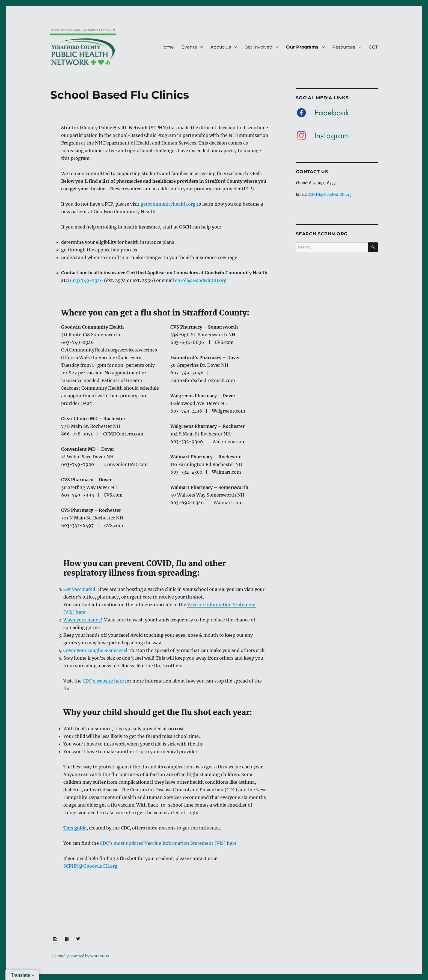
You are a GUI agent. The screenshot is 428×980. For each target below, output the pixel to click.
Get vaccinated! (80, 589)
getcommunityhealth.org (168, 204)
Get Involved (258, 47)
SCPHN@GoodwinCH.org (90, 866)
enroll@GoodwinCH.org (201, 280)
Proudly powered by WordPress (82, 956)
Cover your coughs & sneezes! (95, 650)
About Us (221, 47)
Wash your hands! (83, 620)
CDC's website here (103, 681)
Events (189, 47)
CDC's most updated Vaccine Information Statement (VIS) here (168, 843)
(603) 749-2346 (85, 280)
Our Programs (302, 47)
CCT (373, 47)
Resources (344, 47)
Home (167, 47)
